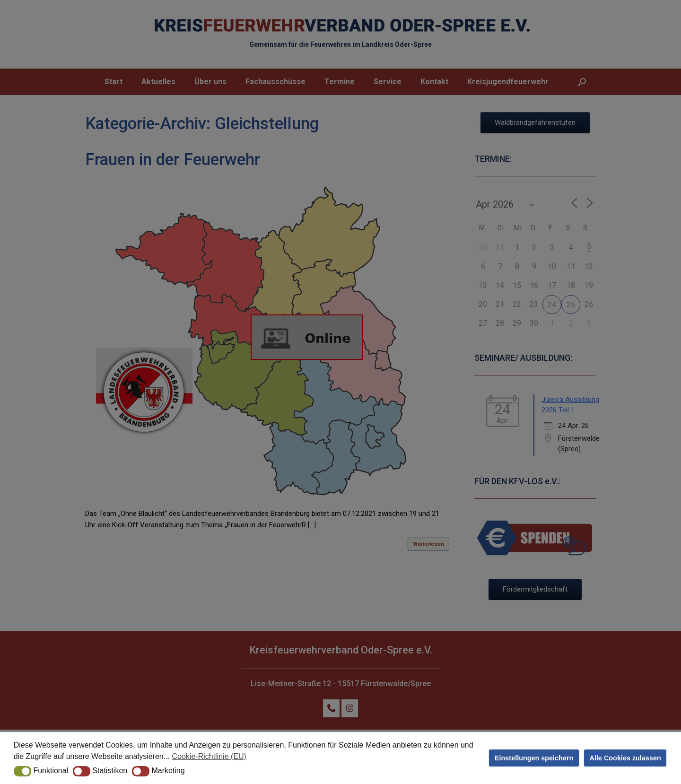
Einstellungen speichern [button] (534, 758)
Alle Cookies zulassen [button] (625, 758)
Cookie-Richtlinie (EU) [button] (209, 756)
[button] (22, 771)
